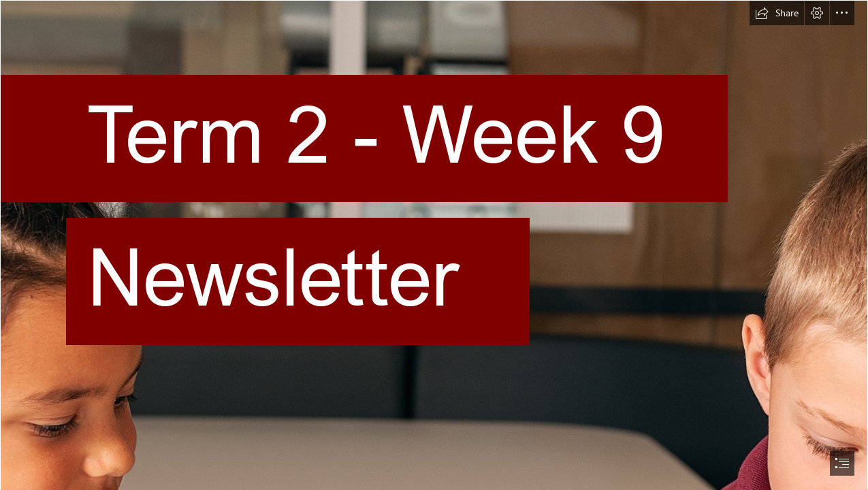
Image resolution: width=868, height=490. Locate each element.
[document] (434, 245)
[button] (777, 13)
